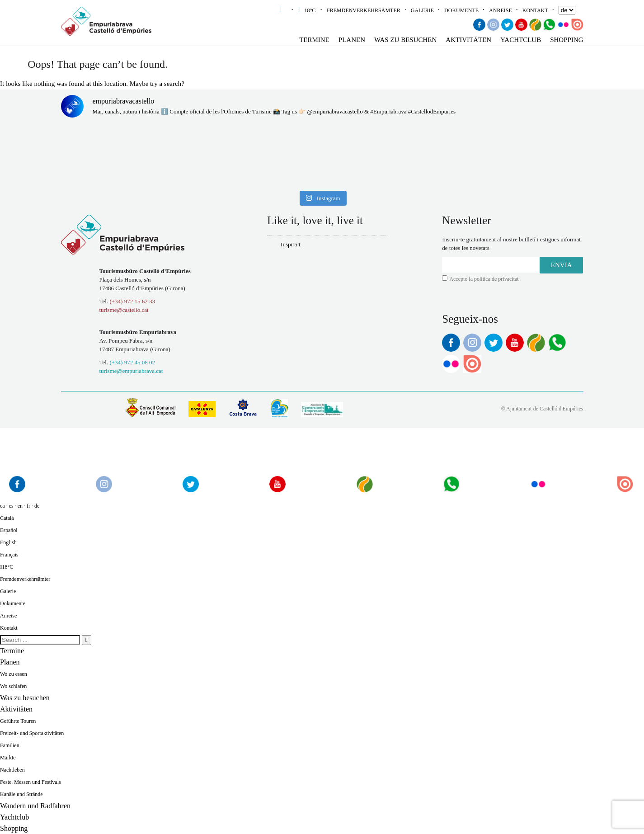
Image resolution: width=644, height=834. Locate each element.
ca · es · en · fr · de (20, 506)
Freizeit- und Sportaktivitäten (32, 733)
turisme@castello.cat (124, 310)
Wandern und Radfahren (35, 806)
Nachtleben (12, 770)
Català (7, 518)
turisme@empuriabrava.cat (131, 371)
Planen (352, 40)
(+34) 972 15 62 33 (132, 301)
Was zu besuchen (405, 40)
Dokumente (461, 10)
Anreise (501, 10)
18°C (307, 10)
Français (9, 555)
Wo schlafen (13, 686)
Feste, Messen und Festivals (31, 782)
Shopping (566, 40)
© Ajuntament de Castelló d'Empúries (542, 409)
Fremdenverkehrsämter (364, 10)
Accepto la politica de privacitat (484, 279)
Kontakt (535, 10)
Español (9, 530)
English (8, 542)
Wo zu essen (14, 674)
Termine (314, 40)
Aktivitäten (468, 40)
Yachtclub (521, 40)
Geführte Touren (18, 721)
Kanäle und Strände (21, 794)
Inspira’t (291, 244)
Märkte (8, 758)
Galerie (422, 10)
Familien (10, 745)
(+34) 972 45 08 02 (132, 362)
